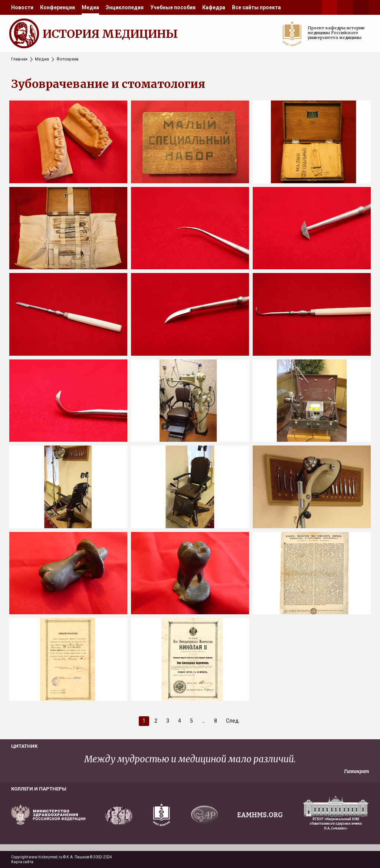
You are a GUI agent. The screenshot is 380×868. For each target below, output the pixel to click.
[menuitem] (22, 7)
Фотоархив (68, 59)
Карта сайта (22, 862)
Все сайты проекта (256, 7)
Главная (19, 59)
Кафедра (214, 7)
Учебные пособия (173, 7)
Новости (22, 7)
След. (233, 721)
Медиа (90, 7)
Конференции (58, 7)
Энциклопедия (125, 7)
